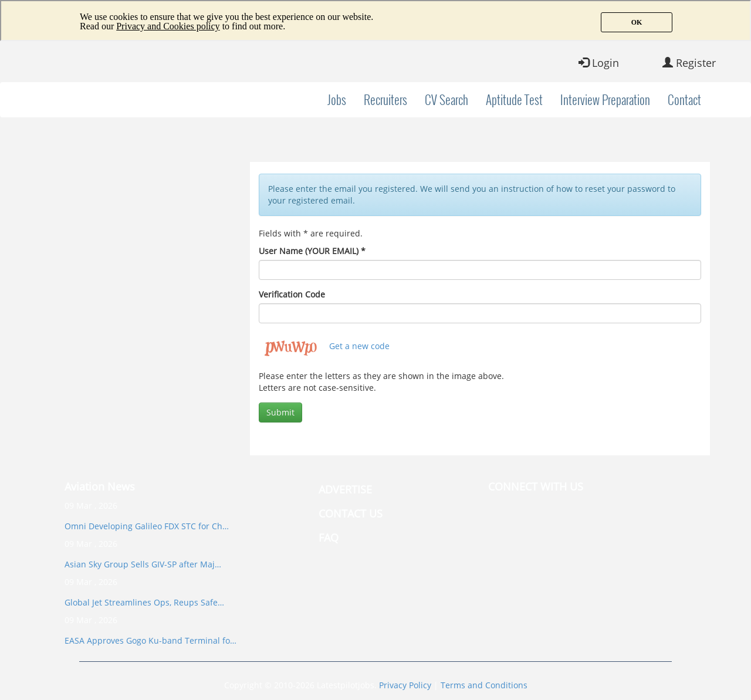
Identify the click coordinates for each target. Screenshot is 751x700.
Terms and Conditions (484, 685)
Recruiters (385, 99)
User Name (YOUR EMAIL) (312, 251)
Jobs (337, 99)
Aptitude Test (514, 99)
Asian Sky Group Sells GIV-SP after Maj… (143, 564)
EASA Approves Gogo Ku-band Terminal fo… (150, 640)
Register (689, 63)
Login (599, 63)
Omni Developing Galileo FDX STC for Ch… (147, 526)
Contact (684, 99)
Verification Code (292, 294)
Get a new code (359, 346)
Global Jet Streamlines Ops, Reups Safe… (144, 602)
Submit (280, 412)
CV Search (446, 99)
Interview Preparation (605, 99)
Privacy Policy (405, 685)
